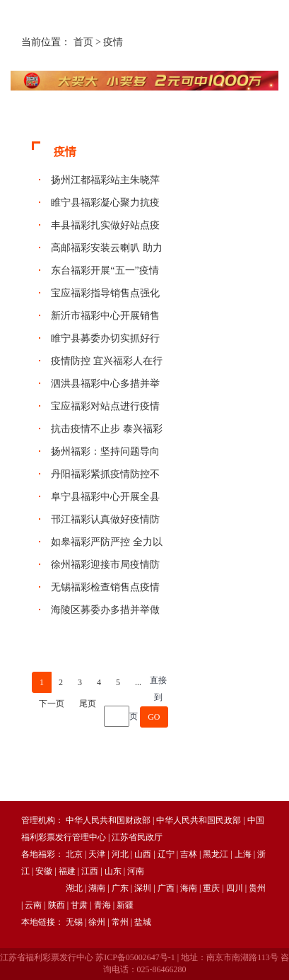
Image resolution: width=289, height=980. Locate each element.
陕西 (57, 905)
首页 (83, 42)
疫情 (113, 42)
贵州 (257, 888)
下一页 (52, 704)
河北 (120, 854)
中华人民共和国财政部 (108, 820)
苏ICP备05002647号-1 (135, 957)
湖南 (97, 888)
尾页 (88, 704)
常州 (120, 922)
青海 (102, 905)
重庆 (211, 888)
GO (154, 717)
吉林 (189, 854)
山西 (143, 854)
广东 (120, 888)
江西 (90, 871)
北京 (74, 854)
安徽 (44, 871)
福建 (67, 871)
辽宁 (166, 854)
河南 (136, 871)
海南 (189, 888)
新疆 (125, 905)
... (138, 682)
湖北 (74, 888)
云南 (33, 905)
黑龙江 (216, 854)
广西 (166, 888)
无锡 (74, 922)
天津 (97, 854)
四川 (235, 888)
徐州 (97, 922)
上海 (243, 854)
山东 (113, 871)
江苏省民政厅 (137, 837)
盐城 (143, 922)
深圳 (143, 888)
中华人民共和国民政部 (199, 820)
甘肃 (79, 905)
